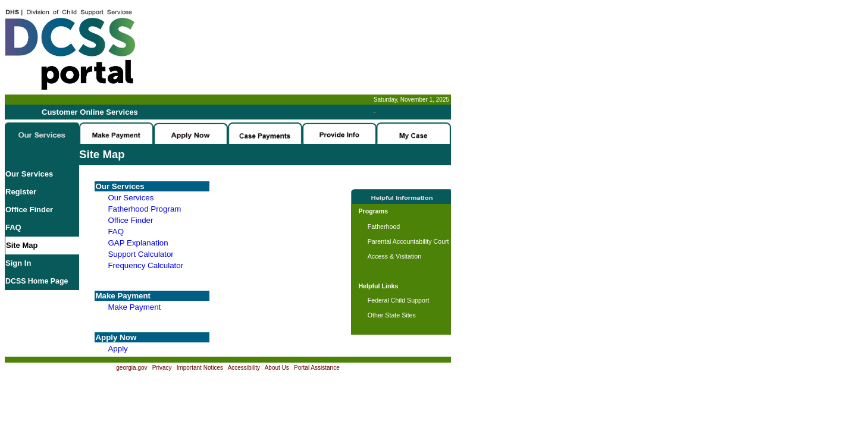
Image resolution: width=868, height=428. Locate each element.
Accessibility (244, 368)
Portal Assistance (317, 368)
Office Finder (29, 210)
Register (21, 192)
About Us (277, 368)
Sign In (18, 263)
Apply (117, 349)
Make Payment (134, 307)
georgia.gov (131, 368)
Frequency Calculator (145, 265)
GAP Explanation (138, 243)
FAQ (13, 227)
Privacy (162, 368)
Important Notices (200, 368)
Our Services (29, 174)
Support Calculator (140, 254)
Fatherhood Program (144, 209)
